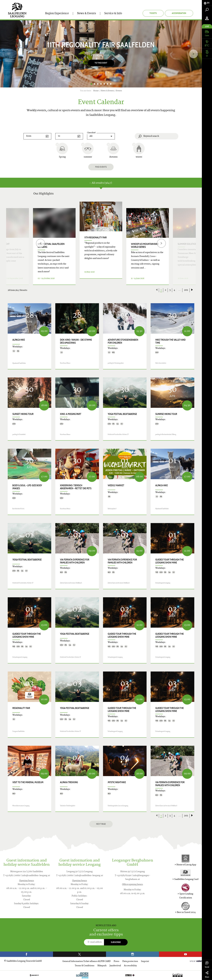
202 (186, 290)
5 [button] (104, 84)
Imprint (145, 961)
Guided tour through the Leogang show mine (170, 561)
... (180, 290)
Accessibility (130, 966)
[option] (101, 54)
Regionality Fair (21, 708)
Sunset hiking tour (23, 414)
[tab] (207, 3)
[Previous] (40, 243)
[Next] (193, 54)
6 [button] (107, 84)
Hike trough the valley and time (170, 341)
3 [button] (98, 84)
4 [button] (101, 84)
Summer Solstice (187, 244)
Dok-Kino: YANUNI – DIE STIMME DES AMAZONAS (76, 341)
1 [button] (91, 84)
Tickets (153, 13)
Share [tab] (207, 975)
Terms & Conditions (85, 966)
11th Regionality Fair (96, 238)
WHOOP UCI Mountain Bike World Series (145, 245)
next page (101, 824)
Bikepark (102, 966)
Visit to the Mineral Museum (28, 782)
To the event (101, 63)
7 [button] (111, 84)
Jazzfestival (115, 966)
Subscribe (116, 942)
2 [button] (95, 84)
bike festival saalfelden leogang (51, 245)
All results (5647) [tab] (101, 183)
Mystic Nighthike (117, 782)
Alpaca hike (19, 340)
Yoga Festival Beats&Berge (122, 414)
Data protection (130, 961)
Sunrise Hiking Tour (166, 414)
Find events (101, 167)
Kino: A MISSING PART (71, 414)
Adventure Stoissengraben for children (123, 341)
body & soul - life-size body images (27, 487)
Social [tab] (207, 965)
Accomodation (179, 13)
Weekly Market (116, 485)
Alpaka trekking (69, 782)
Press (116, 961)
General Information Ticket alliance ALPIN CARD (87, 961)
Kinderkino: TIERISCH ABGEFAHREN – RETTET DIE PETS (76, 487)
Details (98, 282)
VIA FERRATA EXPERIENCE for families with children (75, 561)
